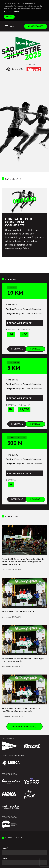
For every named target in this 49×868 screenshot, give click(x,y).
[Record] (34, 69)
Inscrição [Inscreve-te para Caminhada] (35, 424)
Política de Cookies (12, 12)
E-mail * (5, 858)
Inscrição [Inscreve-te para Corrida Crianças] (35, 499)
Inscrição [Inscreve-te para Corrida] (35, 349)
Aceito (9, 17)
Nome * (5, 848)
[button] (10, 26)
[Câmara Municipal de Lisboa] (14, 69)
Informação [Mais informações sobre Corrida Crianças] (17, 499)
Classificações (36, 26)
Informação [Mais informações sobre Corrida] (17, 349)
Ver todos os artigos (24, 727)
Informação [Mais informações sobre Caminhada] (17, 424)
